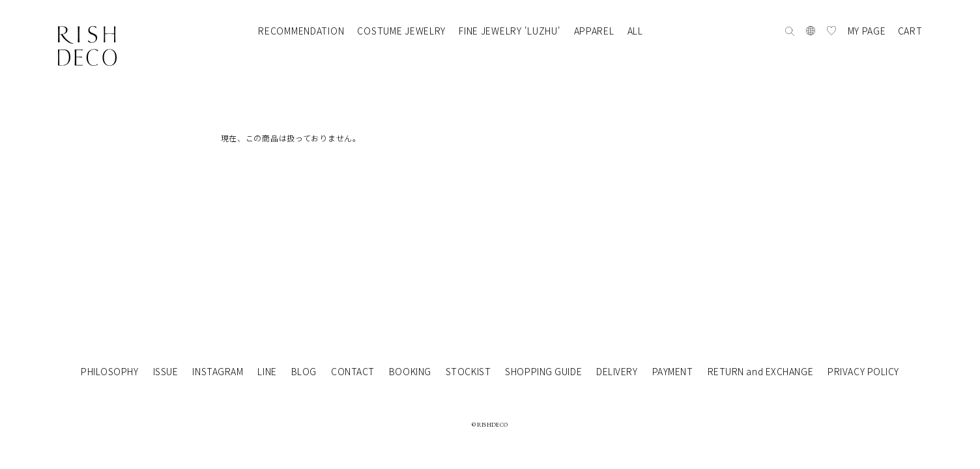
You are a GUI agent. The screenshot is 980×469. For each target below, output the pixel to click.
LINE (267, 371)
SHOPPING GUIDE (543, 371)
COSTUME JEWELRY (401, 31)
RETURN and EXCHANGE (761, 371)
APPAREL (594, 31)
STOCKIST (468, 371)
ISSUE (166, 371)
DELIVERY (617, 371)
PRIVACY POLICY (863, 371)
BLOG (304, 371)
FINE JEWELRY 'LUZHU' (510, 31)
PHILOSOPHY (110, 371)
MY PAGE (867, 31)
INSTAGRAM (218, 371)
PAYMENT (673, 371)
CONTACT (353, 371)
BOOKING (410, 371)
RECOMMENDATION (301, 31)
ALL (635, 31)
